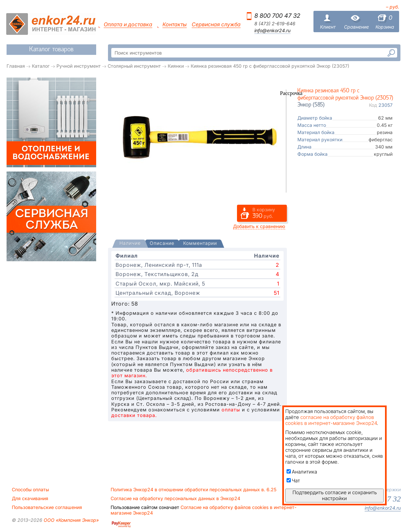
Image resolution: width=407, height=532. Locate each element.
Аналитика (302, 472)
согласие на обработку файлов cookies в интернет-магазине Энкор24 (331, 420)
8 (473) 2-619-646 (275, 24)
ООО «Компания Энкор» (71, 520)
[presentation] (130, 244)
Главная (16, 66)
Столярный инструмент (134, 66)
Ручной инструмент (79, 66)
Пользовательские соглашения (47, 507)
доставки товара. (134, 415)
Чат (293, 481)
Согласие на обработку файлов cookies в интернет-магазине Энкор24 (203, 510)
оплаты (231, 410)
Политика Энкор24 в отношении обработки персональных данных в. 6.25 (193, 490)
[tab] (130, 244)
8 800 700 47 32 (277, 16)
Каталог (41, 66)
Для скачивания (30, 498)
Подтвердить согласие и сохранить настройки (335, 495)
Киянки (176, 66)
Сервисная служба (216, 24)
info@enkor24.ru (272, 31)
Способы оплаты (30, 490)
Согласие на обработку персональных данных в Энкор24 (175, 498)
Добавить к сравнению (259, 226)
